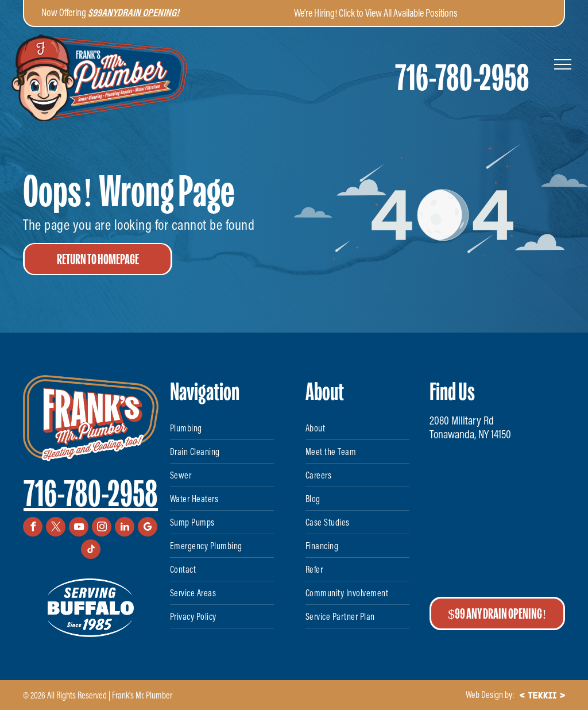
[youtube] (79, 528)
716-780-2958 (91, 494)
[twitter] (56, 528)
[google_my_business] (148, 528)
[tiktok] (91, 551)
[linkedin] (125, 528)
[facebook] (33, 528)
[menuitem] (222, 428)
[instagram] (102, 528)
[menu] (563, 64)
